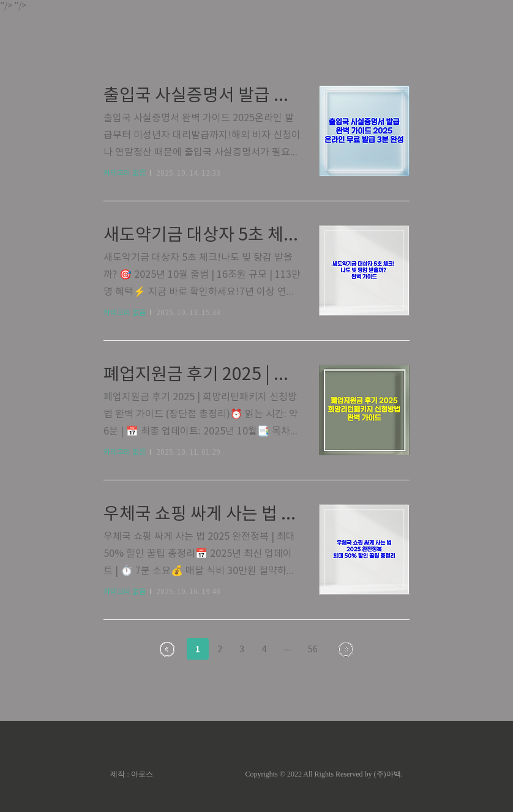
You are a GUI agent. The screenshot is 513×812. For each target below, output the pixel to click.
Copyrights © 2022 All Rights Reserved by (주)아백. (324, 774)
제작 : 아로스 (131, 774)
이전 (167, 649)
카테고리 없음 (125, 173)
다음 (346, 649)
